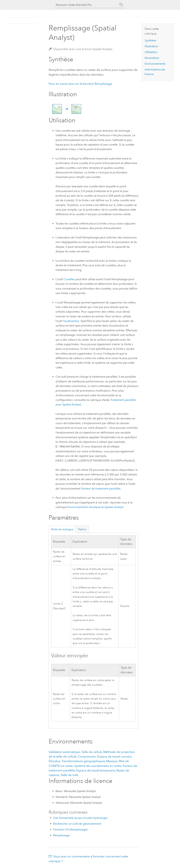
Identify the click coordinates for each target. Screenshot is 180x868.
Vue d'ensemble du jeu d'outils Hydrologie (80, 818)
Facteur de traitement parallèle (101, 489)
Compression (87, 756)
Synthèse (150, 40)
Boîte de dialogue (62, 529)
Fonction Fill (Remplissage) (70, 829)
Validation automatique (64, 752)
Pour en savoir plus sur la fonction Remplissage (80, 84)
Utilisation (151, 52)
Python (82, 529)
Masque (112, 761)
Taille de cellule (92, 752)
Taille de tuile (69, 775)
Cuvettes (69, 279)
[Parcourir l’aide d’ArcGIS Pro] (86, 5)
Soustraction (71, 321)
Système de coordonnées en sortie (98, 766)
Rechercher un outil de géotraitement (77, 824)
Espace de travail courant (114, 756)
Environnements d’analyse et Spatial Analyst (95, 507)
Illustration (151, 46)
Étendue (54, 761)
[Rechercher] (121, 5)
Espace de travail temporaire (96, 770)
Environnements (155, 64)
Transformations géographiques (83, 761)
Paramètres (152, 58)
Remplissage (61, 835)
